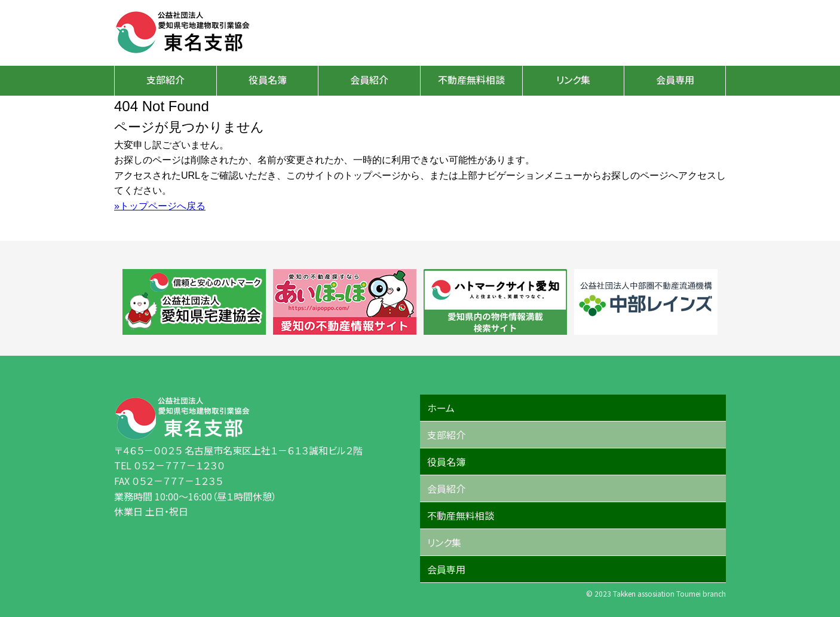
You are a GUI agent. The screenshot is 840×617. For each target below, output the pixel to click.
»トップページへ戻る (160, 206)
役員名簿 (268, 80)
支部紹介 (165, 80)
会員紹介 (369, 80)
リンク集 (573, 80)
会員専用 (675, 80)
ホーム (441, 408)
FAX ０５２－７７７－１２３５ (168, 481)
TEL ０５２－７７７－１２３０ (169, 465)
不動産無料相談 (471, 80)
